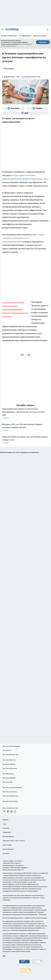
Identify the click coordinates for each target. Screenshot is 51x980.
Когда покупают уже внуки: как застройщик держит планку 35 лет (25, 440)
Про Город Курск (8, 774)
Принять (43, 42)
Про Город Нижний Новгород (12, 787)
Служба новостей (31, 77)
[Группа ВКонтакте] (14, 108)
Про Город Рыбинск (9, 778)
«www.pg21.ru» (19, 861)
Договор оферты (8, 836)
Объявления (7, 832)
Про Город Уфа (8, 782)
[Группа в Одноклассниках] (8, 811)
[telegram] (30, 355)
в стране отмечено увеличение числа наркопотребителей (23, 238)
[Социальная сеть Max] (25, 113)
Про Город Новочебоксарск (12, 746)
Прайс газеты (7, 845)
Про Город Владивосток (10, 796)
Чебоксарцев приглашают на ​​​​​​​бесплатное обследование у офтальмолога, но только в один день (25, 414)
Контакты (6, 828)
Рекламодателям (8, 849)
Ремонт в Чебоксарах (9, 36)
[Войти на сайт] (48, 29)
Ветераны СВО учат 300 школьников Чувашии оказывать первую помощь (25, 427)
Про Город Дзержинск (10, 792)
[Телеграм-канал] (38, 108)
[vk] (22, 355)
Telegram (6, 820)
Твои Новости (7, 750)
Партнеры (6, 853)
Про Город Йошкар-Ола (10, 754)
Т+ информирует (25, 36)
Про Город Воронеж (9, 760)
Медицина (9, 69)
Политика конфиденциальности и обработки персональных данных (25, 918)
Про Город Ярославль (10, 768)
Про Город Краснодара (10, 801)
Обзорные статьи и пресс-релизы (14, 841)
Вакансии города (40, 36)
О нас (4, 824)
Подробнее (43, 915)
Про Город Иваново (9, 764)
